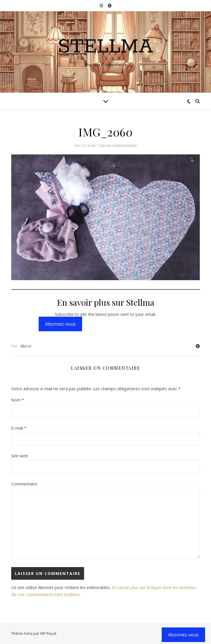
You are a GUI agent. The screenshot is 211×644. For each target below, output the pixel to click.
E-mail (19, 428)
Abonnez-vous (60, 324)
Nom (18, 400)
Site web (20, 456)
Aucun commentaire (118, 145)
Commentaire (24, 484)
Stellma (105, 47)
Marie (26, 346)
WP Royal (48, 633)
